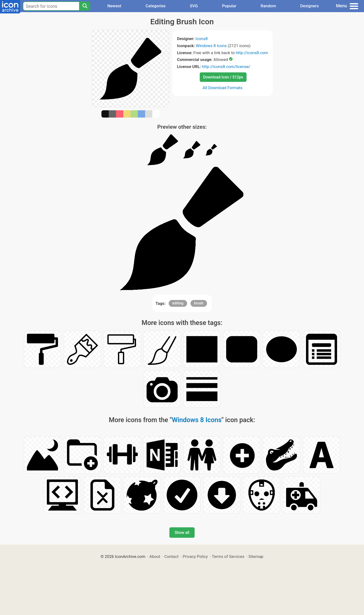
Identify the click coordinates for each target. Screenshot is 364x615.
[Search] (85, 6)
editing (178, 303)
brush (199, 303)
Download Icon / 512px (223, 77)
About (155, 556)
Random (268, 6)
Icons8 (202, 39)
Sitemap (256, 556)
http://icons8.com (252, 53)
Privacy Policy (195, 556)
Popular (229, 6)
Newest (114, 6)
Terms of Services (228, 556)
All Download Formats (223, 88)
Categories (156, 6)
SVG (194, 6)
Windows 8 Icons (211, 46)
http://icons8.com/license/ (226, 67)
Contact (171, 556)
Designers (309, 6)
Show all (182, 533)
